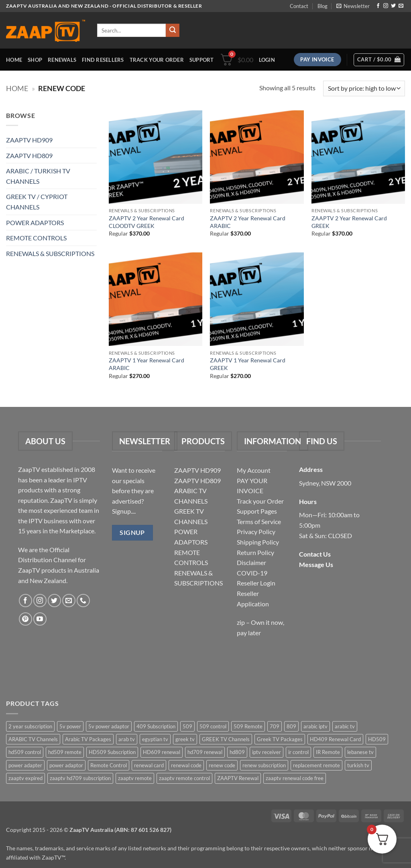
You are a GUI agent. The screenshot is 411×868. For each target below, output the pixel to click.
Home (14, 60)
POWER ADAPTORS (35, 223)
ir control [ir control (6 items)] (298, 752)
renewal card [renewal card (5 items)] (149, 765)
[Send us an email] (401, 6)
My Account (254, 470)
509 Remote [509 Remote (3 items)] (248, 726)
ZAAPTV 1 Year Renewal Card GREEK (248, 364)
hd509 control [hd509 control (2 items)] (25, 752)
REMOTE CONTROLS (36, 238)
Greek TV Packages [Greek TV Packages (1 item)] (280, 739)
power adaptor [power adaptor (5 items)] (66, 765)
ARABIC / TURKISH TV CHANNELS (38, 176)
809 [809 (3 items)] (291, 726)
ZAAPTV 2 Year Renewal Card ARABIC (248, 222)
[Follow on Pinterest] (25, 619)
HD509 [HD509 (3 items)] (377, 739)
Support (202, 60)
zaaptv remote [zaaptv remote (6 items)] (135, 778)
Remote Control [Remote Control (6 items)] (109, 765)
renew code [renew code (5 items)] (222, 765)
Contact (299, 6)
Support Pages (257, 511)
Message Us (316, 564)
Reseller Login (256, 583)
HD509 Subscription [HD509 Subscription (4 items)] (112, 752)
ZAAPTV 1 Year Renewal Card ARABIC (146, 364)
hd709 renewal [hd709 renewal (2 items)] (205, 752)
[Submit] (173, 30)
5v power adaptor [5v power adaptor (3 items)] (109, 726)
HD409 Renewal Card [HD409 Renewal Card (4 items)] (335, 739)
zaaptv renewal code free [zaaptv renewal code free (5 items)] (295, 778)
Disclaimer (251, 562)
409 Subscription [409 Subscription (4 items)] (156, 726)
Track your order (157, 60)
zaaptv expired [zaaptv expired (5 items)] (25, 778)
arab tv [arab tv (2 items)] (127, 739)
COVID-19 (252, 573)
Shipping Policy (258, 542)
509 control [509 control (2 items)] (213, 726)
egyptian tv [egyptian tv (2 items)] (155, 739)
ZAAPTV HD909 (29, 140)
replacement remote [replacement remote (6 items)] (316, 765)
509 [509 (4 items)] (187, 726)
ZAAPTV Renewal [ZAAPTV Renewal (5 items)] (238, 778)
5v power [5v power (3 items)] (70, 726)
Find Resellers (103, 60)
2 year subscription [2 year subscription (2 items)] (30, 726)
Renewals (62, 60)
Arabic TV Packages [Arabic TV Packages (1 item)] (88, 739)
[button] (353, 6)
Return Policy (255, 552)
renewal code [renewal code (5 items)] (186, 765)
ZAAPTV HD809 (29, 156)
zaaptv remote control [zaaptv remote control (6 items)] (184, 778)
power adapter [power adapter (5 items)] (25, 765)
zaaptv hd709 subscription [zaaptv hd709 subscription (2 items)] (80, 778)
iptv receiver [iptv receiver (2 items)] (267, 752)
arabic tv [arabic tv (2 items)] (345, 726)
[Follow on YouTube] (40, 619)
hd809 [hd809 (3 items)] (237, 752)
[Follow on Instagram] (386, 6)
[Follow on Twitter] (393, 6)
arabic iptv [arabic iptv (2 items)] (315, 726)
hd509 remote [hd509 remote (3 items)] (65, 752)
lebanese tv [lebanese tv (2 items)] (360, 752)
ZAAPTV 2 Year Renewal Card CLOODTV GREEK (146, 222)
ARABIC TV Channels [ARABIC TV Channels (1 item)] (33, 739)
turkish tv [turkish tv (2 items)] (358, 765)
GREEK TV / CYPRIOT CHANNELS (37, 202)
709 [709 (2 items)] (275, 726)
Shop (35, 60)
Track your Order (260, 501)
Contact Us (315, 554)
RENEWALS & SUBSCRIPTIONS (50, 253)
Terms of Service (259, 521)
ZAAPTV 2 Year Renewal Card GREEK (349, 222)
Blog (322, 6)
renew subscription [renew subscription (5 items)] (264, 765)
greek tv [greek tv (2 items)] (185, 739)
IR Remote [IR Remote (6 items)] (328, 752)
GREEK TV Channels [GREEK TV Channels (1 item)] (226, 739)
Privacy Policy (256, 532)
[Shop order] (364, 88)
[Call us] (83, 601)
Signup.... (124, 511)
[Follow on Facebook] (378, 6)
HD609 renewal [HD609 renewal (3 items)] (162, 752)
